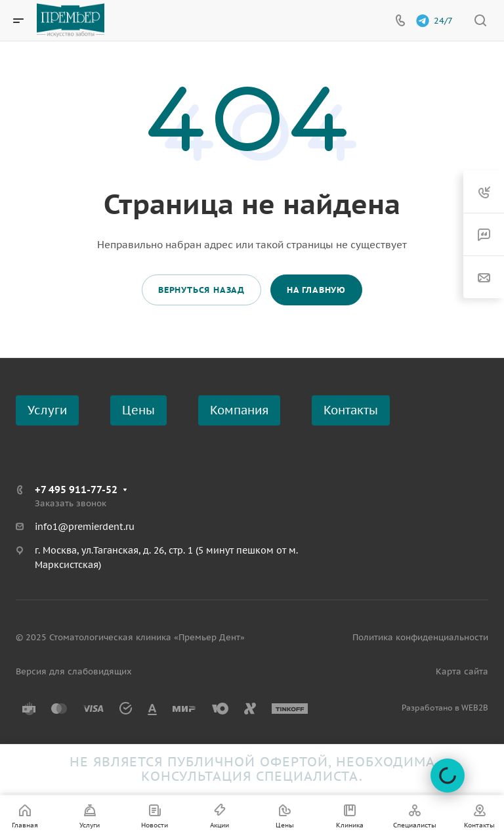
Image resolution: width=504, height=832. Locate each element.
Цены (138, 410)
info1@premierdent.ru (85, 527)
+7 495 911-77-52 (76, 490)
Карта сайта (462, 671)
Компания (239, 410)
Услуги (47, 410)
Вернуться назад (201, 290)
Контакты (351, 410)
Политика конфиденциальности (420, 637)
